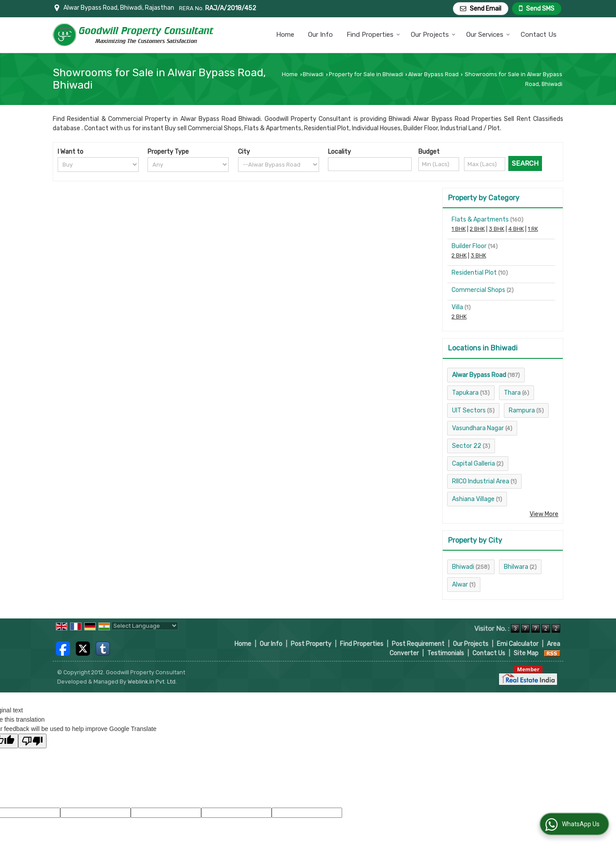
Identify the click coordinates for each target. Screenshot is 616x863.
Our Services (488, 35)
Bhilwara (516, 567)
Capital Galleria (474, 464)
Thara (512, 393)
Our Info (320, 35)
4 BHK (516, 229)
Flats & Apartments (480, 220)
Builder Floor (469, 246)
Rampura (522, 410)
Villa (457, 307)
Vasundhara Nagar (478, 428)
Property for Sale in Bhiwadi (366, 74)
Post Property (311, 644)
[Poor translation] (32, 741)
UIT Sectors (469, 410)
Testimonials (446, 653)
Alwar (460, 585)
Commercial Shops (478, 290)
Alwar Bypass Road (433, 74)
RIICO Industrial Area (481, 481)
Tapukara (465, 393)
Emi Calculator (518, 644)
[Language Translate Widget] (145, 626)
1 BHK (459, 229)
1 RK (533, 229)
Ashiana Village (473, 499)
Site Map (526, 653)
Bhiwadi (313, 74)
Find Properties (373, 35)
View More (544, 514)
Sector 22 (467, 446)
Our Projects (433, 35)
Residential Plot (474, 273)
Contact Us (539, 35)
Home (285, 35)
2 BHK (477, 229)
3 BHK (497, 229)
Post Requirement (418, 644)
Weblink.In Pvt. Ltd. (152, 682)
